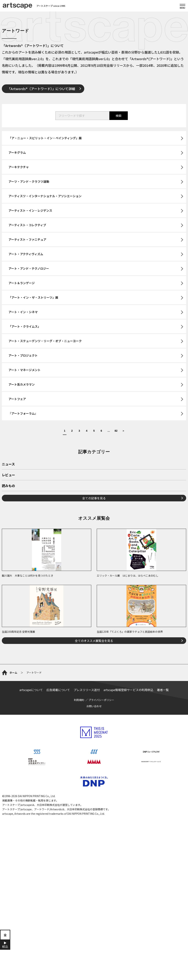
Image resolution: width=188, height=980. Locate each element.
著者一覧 (163, 690)
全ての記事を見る (94, 498)
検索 (119, 116)
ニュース (8, 464)
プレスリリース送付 (87, 690)
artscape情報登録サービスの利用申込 (128, 690)
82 (116, 431)
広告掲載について (58, 690)
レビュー (8, 475)
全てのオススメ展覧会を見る (94, 641)
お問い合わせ (94, 706)
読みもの (8, 486)
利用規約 (79, 700)
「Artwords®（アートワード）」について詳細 (41, 89)
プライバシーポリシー (101, 700)
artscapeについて (31, 690)
